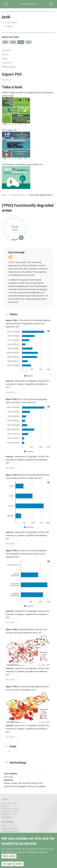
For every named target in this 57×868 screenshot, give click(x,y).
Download (6, 80)
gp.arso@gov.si (8, 817)
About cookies (9, 856)
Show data (10, 392)
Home (5, 195)
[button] (28, 111)
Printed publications (9, 831)
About (4, 826)
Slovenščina (12, 23)
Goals (5, 59)
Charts (5, 54)
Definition (7, 50)
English (10, 26)
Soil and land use (18, 195)
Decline (19, 864)
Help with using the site (10, 829)
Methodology (8, 67)
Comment (7, 63)
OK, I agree (8, 864)
